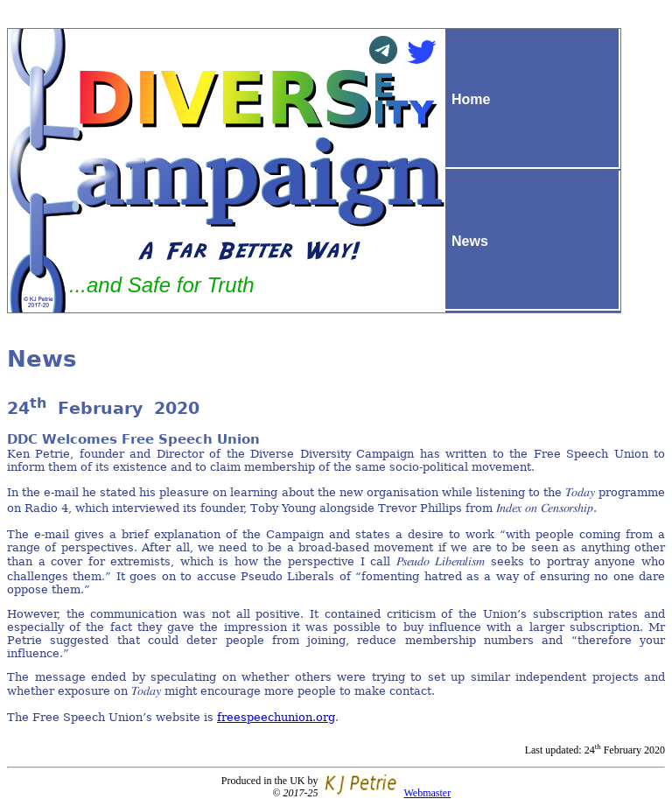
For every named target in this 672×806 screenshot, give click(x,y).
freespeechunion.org (276, 717)
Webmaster (427, 793)
